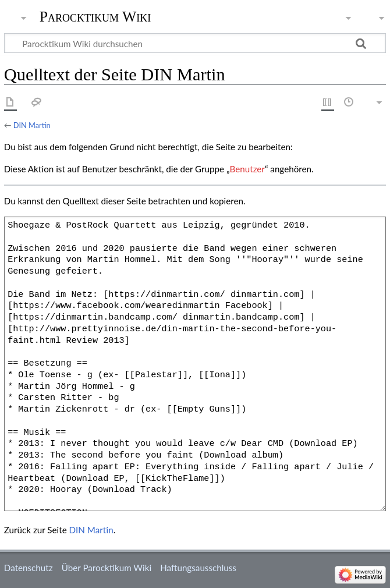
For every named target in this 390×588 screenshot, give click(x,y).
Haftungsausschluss (198, 568)
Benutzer (247, 169)
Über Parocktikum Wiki (107, 568)
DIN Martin (32, 125)
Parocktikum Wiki (95, 16)
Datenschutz (29, 568)
